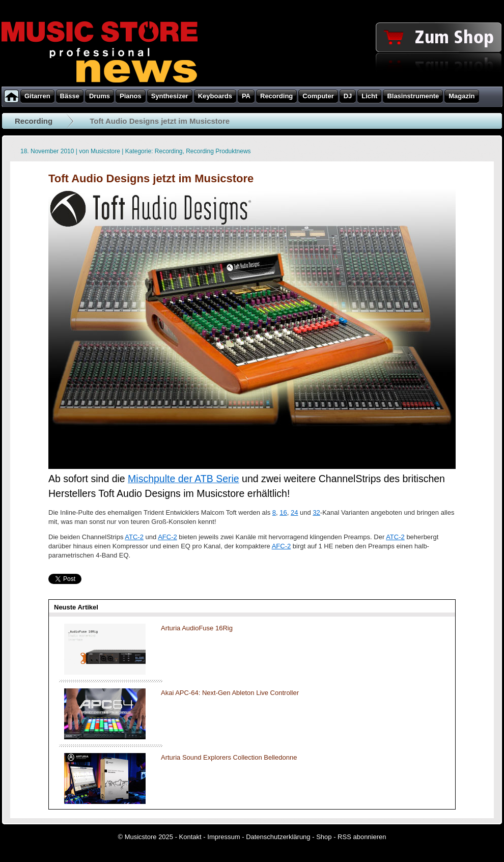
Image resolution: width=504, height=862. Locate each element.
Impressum (223, 837)
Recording (34, 121)
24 (294, 512)
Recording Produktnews (218, 151)
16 (283, 512)
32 (316, 512)
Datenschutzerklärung (278, 837)
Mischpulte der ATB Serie (184, 479)
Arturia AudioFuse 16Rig (197, 628)
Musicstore (105, 151)
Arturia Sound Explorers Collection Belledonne (229, 757)
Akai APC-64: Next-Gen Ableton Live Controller (230, 693)
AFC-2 (167, 537)
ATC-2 (134, 537)
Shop (324, 837)
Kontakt (190, 837)
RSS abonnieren (362, 837)
